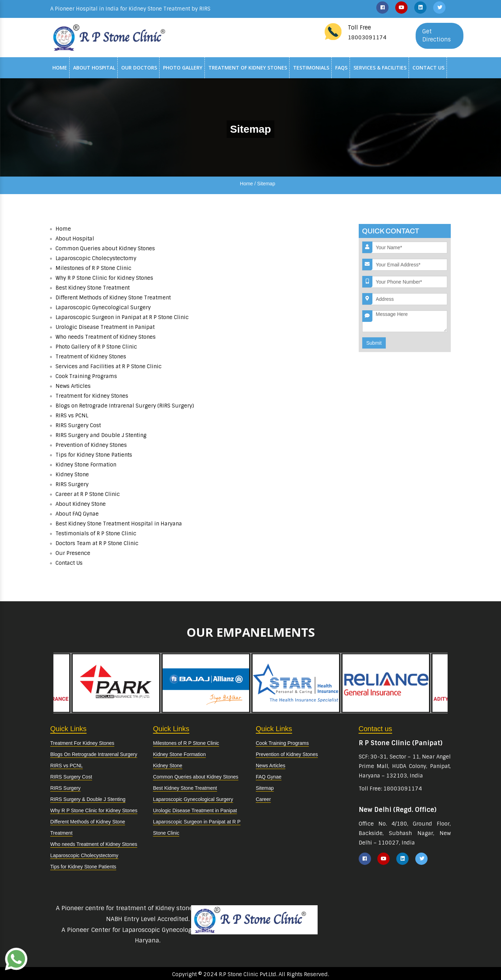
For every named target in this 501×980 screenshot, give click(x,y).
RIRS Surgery (72, 484)
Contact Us (428, 68)
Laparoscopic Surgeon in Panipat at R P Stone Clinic (122, 317)
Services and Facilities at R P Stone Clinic (109, 366)
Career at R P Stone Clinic (88, 494)
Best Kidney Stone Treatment (93, 288)
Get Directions (437, 35)
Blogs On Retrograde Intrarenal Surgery (94, 754)
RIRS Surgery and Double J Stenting (101, 435)
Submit (374, 343)
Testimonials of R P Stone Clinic (96, 534)
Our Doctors (139, 68)
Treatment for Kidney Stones (92, 396)
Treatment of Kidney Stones (248, 68)
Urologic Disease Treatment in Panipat (105, 327)
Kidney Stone (72, 475)
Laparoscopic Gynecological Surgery (103, 307)
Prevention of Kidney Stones (91, 445)
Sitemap (265, 788)
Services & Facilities (380, 68)
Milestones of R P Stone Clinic (93, 268)
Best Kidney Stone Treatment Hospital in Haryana (119, 524)
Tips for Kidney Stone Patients (94, 455)
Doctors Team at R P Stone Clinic (97, 543)
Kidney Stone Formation (86, 465)
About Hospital (94, 68)
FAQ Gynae (269, 777)
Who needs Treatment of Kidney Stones (106, 337)
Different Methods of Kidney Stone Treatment (113, 298)
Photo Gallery (183, 68)
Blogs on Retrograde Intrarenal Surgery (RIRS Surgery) (125, 406)
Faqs (341, 68)
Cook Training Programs (86, 376)
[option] (296, 683)
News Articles (73, 386)
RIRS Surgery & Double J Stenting (88, 799)
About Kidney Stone (81, 504)
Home (60, 68)
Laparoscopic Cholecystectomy (96, 258)
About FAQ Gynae (77, 514)
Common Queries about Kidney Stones (105, 249)
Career (263, 799)
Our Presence (73, 553)
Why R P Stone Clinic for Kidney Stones (104, 278)
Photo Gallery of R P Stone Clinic (96, 347)
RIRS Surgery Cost (78, 425)
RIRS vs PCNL (72, 416)
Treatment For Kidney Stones (82, 743)
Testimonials (311, 68)
